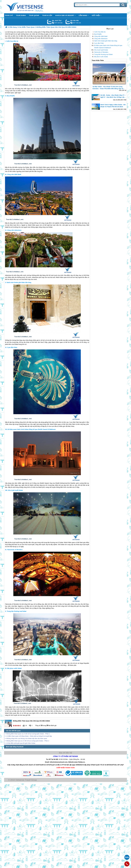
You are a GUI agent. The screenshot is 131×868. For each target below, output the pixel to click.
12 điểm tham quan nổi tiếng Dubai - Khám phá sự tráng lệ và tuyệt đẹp (29, 736)
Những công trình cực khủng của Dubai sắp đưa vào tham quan (27, 738)
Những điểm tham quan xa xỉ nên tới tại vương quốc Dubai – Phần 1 (28, 734)
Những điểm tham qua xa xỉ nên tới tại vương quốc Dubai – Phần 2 (28, 741)
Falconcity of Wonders (101, 52)
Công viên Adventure (101, 39)
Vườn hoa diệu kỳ (100, 32)
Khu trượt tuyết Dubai (101, 50)
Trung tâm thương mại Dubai (103, 54)
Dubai (27, 167)
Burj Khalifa (98, 34)
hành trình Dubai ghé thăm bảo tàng (106, 41)
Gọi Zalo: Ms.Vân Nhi (68, 22)
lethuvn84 (53, 23)
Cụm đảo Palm (99, 43)
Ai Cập (39, 608)
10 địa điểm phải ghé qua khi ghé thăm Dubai (21, 743)
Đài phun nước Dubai (101, 57)
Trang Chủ (30, 7)
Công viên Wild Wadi (101, 36)
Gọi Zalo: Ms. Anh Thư (49, 22)
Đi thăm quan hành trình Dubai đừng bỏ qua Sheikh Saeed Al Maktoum (108, 47)
